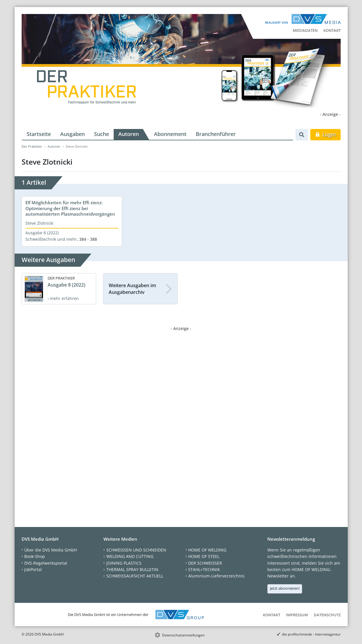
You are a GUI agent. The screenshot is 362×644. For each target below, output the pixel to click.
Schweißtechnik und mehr (51, 239)
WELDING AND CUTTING (130, 556)
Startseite (39, 134)
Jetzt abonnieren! (285, 588)
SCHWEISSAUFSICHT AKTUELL (135, 576)
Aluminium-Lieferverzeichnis (216, 576)
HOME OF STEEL (204, 556)
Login (325, 134)
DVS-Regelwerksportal (46, 563)
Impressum (297, 615)
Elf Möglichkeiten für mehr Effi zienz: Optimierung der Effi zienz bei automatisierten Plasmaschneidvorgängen (70, 208)
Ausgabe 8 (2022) (42, 233)
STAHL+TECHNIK (204, 569)
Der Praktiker (32, 146)
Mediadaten (305, 30)
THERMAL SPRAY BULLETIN (132, 569)
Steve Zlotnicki (39, 223)
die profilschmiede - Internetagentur (311, 634)
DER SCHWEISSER (205, 563)
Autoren (129, 134)
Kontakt (332, 30)
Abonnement (170, 134)
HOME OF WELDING (207, 550)
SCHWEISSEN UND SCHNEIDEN (136, 550)
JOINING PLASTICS (124, 563)
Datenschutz (327, 615)
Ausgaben (72, 134)
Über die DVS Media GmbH (51, 550)
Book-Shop (35, 556)
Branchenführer (216, 134)
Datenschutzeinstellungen (183, 635)
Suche (102, 134)
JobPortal (33, 569)
